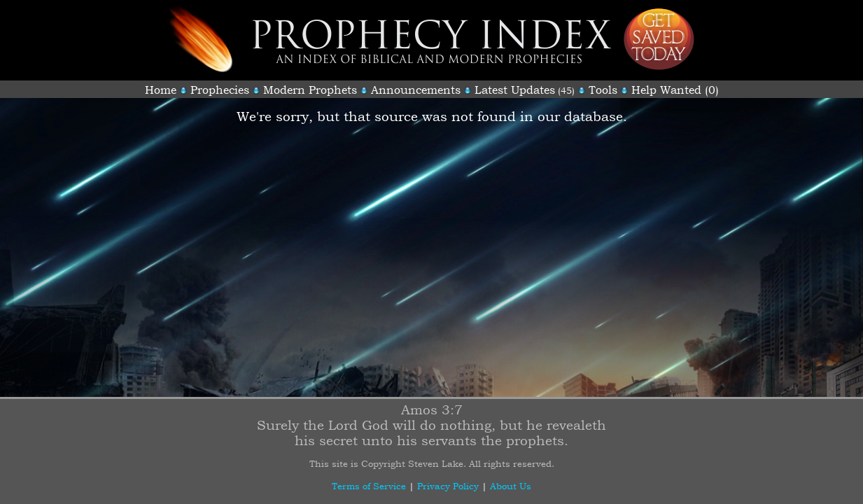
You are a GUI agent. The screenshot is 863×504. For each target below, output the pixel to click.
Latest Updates (515, 90)
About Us (511, 486)
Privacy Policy (448, 486)
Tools (603, 90)
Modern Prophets (310, 90)
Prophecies (220, 90)
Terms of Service (369, 486)
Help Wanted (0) (675, 90)
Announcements (416, 90)
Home (161, 90)
